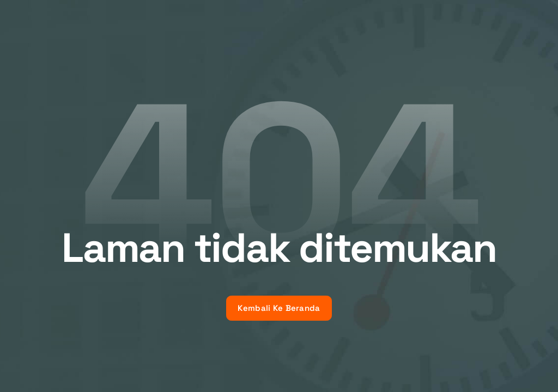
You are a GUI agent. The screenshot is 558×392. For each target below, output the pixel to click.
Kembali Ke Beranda (279, 308)
